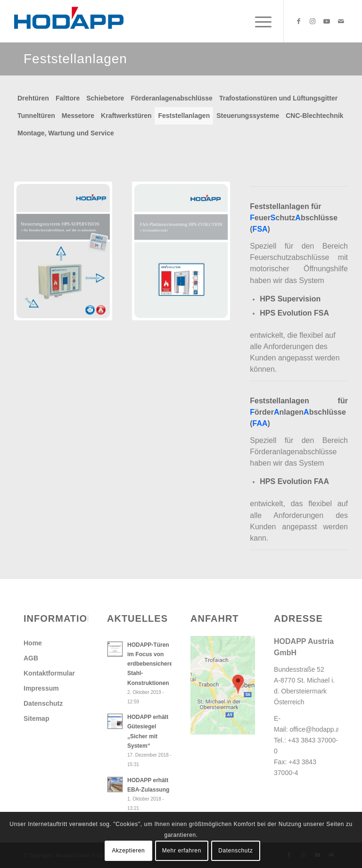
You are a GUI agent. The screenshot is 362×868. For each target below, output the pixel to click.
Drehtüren (33, 98)
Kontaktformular (49, 673)
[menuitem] (259, 21)
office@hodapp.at (316, 729)
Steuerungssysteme (248, 116)
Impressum (41, 688)
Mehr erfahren (182, 851)
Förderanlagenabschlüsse (172, 98)
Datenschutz (43, 703)
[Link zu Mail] (341, 21)
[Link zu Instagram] (313, 21)
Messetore (78, 116)
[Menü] (259, 21)
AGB (31, 658)
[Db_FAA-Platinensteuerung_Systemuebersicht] (181, 251)
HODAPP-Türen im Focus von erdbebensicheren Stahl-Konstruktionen (152, 664)
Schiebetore (105, 98)
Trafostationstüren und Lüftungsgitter (278, 98)
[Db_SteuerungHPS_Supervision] (63, 251)
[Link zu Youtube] (327, 21)
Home (33, 643)
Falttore (68, 98)
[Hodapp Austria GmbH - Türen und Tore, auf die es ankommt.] (69, 21)
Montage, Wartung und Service (66, 133)
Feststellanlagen (184, 116)
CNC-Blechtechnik (314, 116)
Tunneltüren (36, 116)
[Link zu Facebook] (298, 21)
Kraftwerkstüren (126, 116)
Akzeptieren (128, 851)
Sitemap (36, 718)
